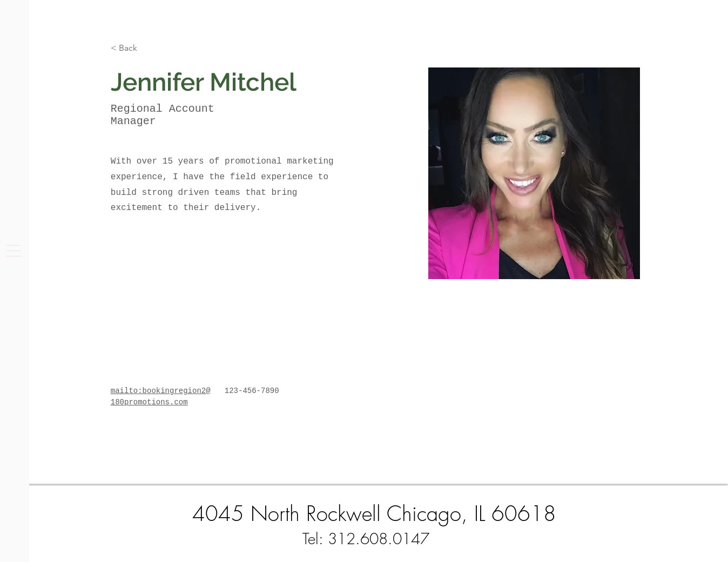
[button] (14, 251)
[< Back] (132, 48)
